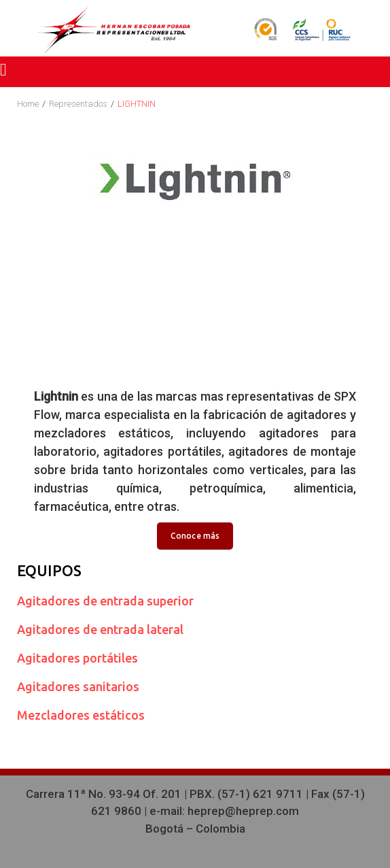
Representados (78, 104)
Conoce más (195, 536)
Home (28, 104)
